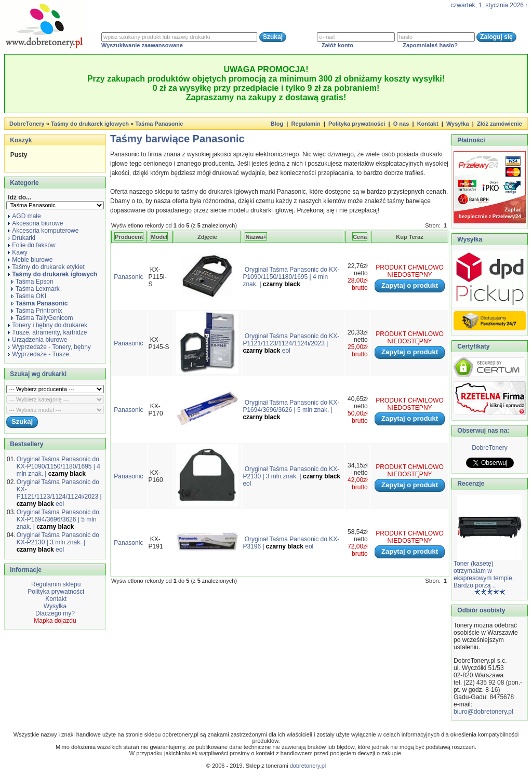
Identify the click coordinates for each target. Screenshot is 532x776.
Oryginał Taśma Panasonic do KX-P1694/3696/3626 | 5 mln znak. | (58, 519)
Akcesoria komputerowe (43, 231)
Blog (277, 124)
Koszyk (21, 140)
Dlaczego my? (55, 613)
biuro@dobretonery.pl (483, 712)
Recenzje (470, 484)
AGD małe (24, 216)
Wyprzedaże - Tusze (38, 354)
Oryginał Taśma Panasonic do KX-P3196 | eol (291, 543)
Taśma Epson (32, 282)
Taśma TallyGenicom (42, 318)
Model (159, 237)
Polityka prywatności (357, 124)
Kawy (17, 252)
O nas (401, 124)
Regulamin (305, 124)
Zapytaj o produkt (410, 285)
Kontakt (428, 124)
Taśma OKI (29, 296)
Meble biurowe (30, 260)
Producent (129, 237)
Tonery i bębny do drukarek (48, 325)
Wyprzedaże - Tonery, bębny (49, 347)
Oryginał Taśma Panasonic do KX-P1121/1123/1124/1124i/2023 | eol (59, 493)
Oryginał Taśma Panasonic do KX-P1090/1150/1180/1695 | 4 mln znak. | (58, 466)
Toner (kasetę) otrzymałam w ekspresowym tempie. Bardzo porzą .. (484, 574)
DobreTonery (490, 448)
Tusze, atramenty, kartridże (47, 332)
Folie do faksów (31, 245)
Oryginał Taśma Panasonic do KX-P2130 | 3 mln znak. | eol (58, 542)
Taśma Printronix (37, 311)
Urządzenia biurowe (37, 340)
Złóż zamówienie (500, 124)
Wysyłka (458, 124)
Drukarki (22, 238)
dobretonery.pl (308, 766)
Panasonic (128, 277)
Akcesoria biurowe (35, 223)
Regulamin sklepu (55, 584)
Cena (360, 237)
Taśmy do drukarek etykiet (46, 267)
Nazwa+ (256, 237)
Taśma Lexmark (36, 289)
